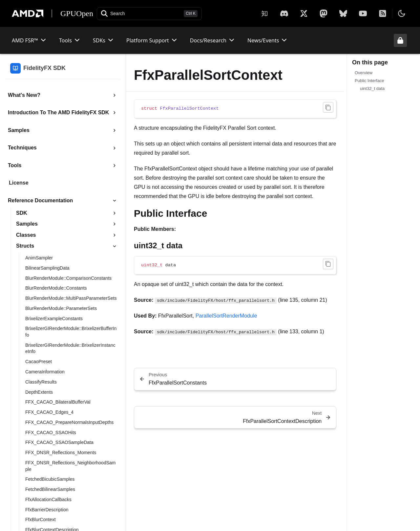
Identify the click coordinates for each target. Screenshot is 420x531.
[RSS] (383, 13)
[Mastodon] (324, 13)
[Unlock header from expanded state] (400, 40)
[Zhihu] (264, 13)
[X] (284, 13)
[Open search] (149, 14)
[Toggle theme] (402, 13)
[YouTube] (363, 13)
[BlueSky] (343, 13)
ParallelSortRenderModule (226, 316)
